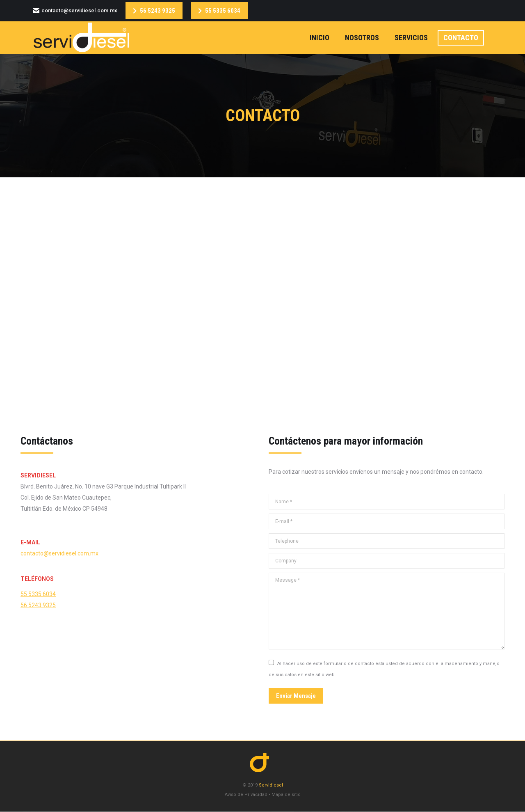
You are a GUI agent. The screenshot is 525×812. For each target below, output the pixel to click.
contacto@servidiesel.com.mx (59, 553)
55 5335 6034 (38, 594)
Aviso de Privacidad (246, 795)
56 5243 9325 (38, 605)
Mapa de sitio (286, 795)
